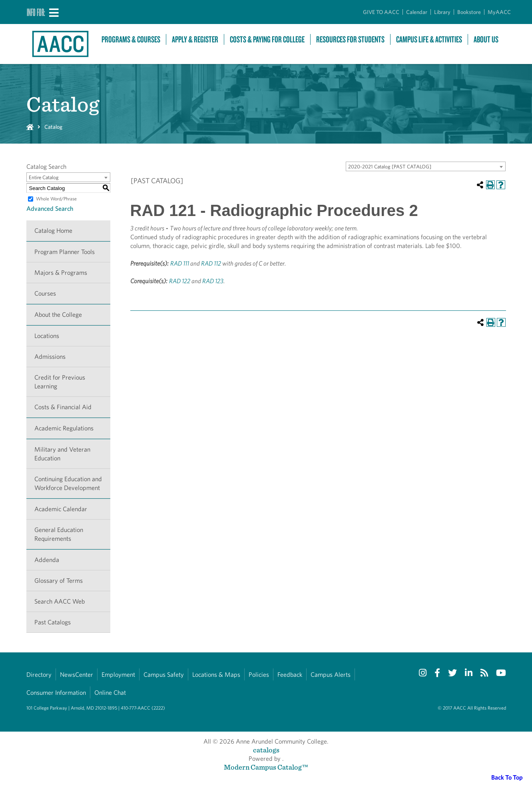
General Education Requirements (59, 534)
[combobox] (426, 166)
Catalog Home (53, 231)
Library (442, 12)
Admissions (50, 357)
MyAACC (499, 12)
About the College (58, 315)
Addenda (47, 560)
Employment (118, 675)
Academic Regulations (64, 428)
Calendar (417, 12)
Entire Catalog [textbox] (44, 177)
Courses (45, 293)
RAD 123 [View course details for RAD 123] (213, 281)
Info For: (36, 12)
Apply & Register (195, 39)
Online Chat (110, 693)
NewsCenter (77, 675)
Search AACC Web (60, 601)
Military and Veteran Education (62, 454)
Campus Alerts (331, 675)
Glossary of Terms (59, 581)
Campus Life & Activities (429, 39)
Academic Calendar (61, 509)
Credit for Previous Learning (60, 382)
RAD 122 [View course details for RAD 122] (180, 281)
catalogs (266, 750)
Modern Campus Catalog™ (266, 767)
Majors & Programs (61, 273)
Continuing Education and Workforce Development (68, 483)
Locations (47, 336)
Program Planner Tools (65, 252)
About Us (486, 39)
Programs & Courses (131, 39)
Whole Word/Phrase (56, 199)
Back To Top (507, 777)
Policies (259, 675)
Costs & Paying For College (267, 39)
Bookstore (469, 12)
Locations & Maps (216, 675)
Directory (39, 675)
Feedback (290, 675)
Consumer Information (56, 693)
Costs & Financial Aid (63, 407)
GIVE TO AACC (381, 12)
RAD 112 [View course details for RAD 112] (211, 263)
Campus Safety (164, 675)
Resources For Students (350, 39)
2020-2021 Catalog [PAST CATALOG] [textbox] (390, 167)
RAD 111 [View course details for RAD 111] (180, 263)
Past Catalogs (53, 622)
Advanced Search (50, 209)
